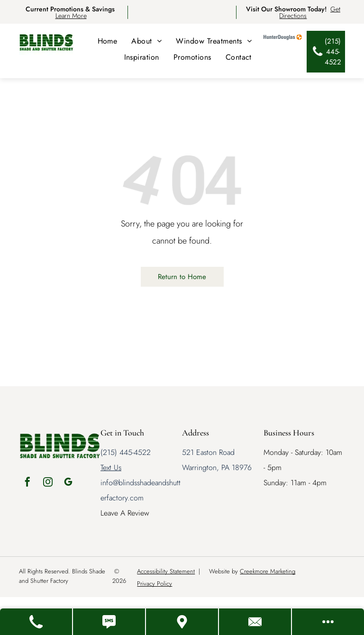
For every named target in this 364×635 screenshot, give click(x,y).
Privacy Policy (155, 584)
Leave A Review (125, 513)
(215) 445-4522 (126, 452)
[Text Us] (109, 622)
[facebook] (27, 483)
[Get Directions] (182, 622)
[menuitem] (108, 41)
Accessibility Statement (166, 571)
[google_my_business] (68, 483)
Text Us (111, 467)
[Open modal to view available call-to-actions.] (328, 622)
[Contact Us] (255, 622)
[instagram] (48, 483)
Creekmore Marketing (268, 571)
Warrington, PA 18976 (217, 467)
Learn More (71, 16)
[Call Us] (36, 622)
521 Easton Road (208, 452)
